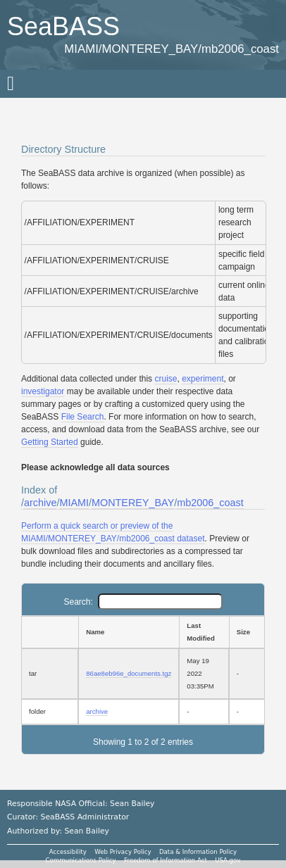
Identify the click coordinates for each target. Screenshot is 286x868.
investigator (43, 391)
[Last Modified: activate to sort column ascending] (204, 632)
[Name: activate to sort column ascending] (129, 632)
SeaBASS (63, 26)
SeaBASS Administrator (85, 817)
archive (40, 503)
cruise (166, 379)
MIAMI (74, 503)
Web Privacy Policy (123, 852)
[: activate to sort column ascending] (50, 632)
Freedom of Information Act (166, 860)
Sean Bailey (86, 831)
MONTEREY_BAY (133, 503)
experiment (203, 379)
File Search (83, 417)
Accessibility (68, 852)
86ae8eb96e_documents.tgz (129, 673)
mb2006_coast (210, 503)
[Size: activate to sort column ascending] (247, 632)
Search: (143, 602)
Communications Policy (81, 860)
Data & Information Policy (198, 852)
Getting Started (50, 442)
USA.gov (228, 860)
